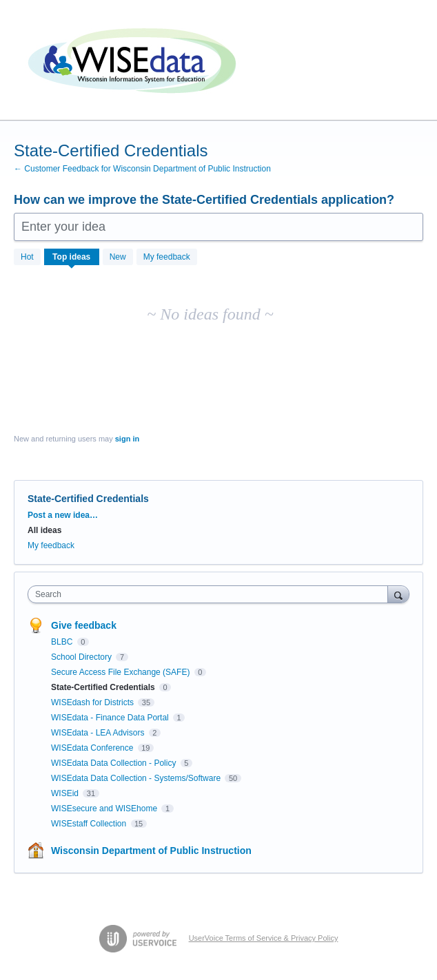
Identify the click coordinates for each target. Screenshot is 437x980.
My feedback (167, 257)
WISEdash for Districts (93, 702)
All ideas (44, 530)
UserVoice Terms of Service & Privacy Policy (264, 938)
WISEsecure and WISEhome (105, 809)
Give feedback (84, 625)
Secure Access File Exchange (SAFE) (122, 672)
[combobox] (211, 594)
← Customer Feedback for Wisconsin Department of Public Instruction (142, 169)
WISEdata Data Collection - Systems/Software (137, 778)
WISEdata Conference (93, 748)
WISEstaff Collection (90, 824)
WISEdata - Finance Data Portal (111, 718)
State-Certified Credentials (104, 687)
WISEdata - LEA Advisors (99, 733)
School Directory (82, 657)
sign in (127, 439)
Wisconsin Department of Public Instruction (151, 851)
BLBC (63, 642)
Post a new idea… (63, 515)
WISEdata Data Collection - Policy (115, 763)
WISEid (66, 793)
